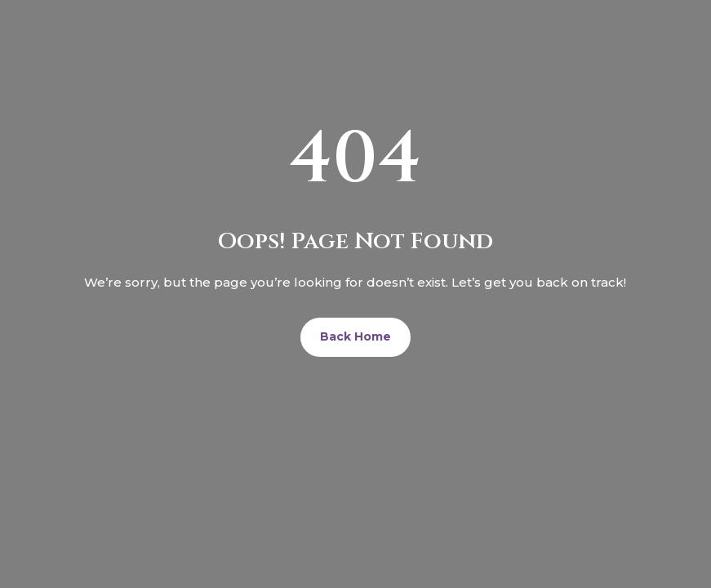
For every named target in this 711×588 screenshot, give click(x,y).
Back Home (355, 336)
